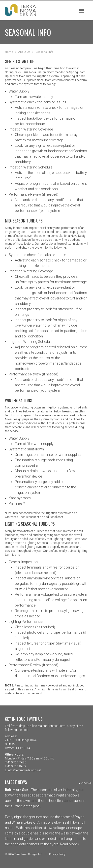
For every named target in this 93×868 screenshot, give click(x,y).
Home (9, 52)
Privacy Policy (57, 854)
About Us (24, 52)
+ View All (86, 784)
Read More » (69, 844)
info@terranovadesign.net (24, 770)
